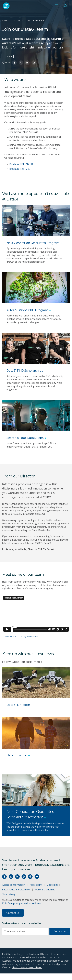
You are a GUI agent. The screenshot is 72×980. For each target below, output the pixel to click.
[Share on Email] (34, 63)
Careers (20, 20)
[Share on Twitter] (21, 63)
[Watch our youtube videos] (37, 877)
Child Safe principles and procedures (21, 903)
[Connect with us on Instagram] (11, 877)
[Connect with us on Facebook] (4, 877)
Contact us (13, 913)
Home (5, 20)
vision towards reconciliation (27, 967)
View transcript (10, 637)
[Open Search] (65, 6)
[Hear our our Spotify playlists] (24, 877)
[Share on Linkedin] (27, 63)
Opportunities (35, 20)
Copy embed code (30, 637)
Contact (8, 56)
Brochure (21, 164)
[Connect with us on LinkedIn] (17, 877)
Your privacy (9, 894)
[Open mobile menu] (57, 6)
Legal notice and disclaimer (16, 890)
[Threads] (30, 877)
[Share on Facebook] (14, 63)
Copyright (52, 885)
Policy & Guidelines (45, 890)
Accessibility (36, 885)
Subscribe (60, 931)
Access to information (14, 885)
